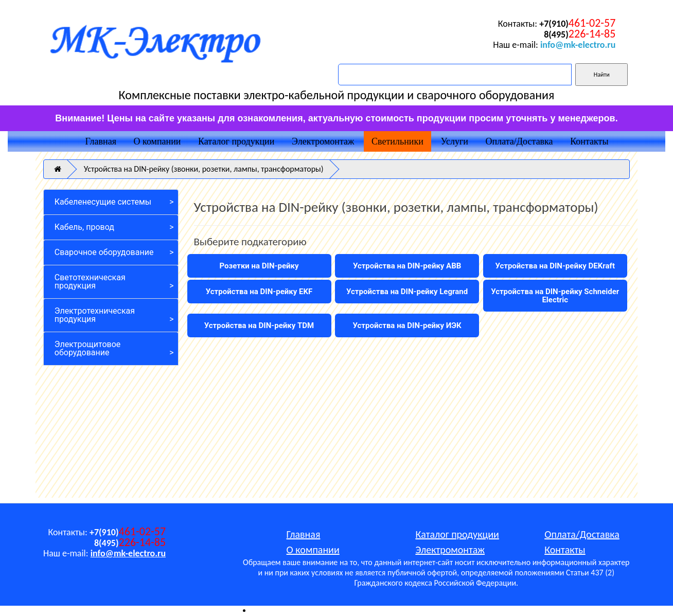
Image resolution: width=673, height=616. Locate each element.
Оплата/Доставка (519, 141)
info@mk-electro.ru (578, 45)
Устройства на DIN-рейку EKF (259, 292)
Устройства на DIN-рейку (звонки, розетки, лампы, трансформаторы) (204, 169)
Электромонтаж (323, 141)
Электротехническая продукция (95, 315)
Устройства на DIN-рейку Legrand (407, 292)
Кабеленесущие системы (103, 202)
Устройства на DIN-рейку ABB (407, 266)
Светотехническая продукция (90, 282)
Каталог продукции (236, 141)
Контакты (589, 141)
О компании (157, 141)
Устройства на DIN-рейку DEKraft (555, 266)
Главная (100, 141)
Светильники (397, 141)
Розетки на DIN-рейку (259, 266)
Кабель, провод (84, 227)
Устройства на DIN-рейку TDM (259, 325)
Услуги (454, 141)
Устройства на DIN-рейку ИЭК (407, 325)
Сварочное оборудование (104, 252)
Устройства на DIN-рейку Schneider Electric (555, 296)
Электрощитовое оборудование (88, 348)
